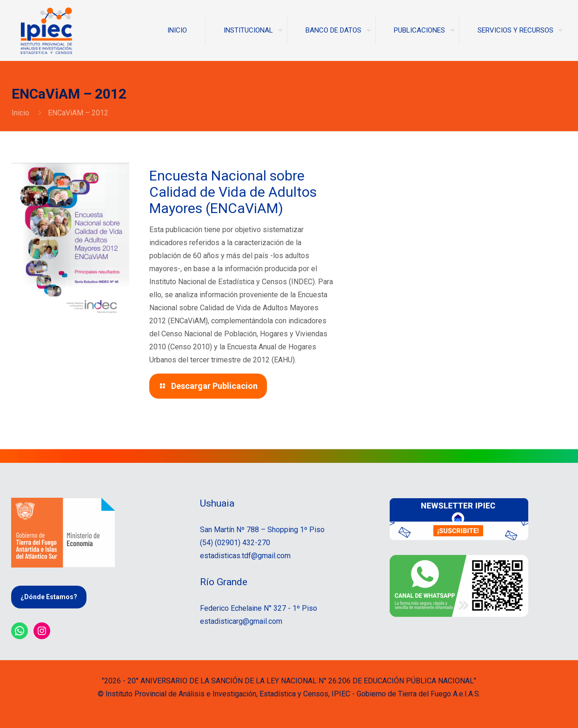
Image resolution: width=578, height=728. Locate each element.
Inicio (20, 113)
